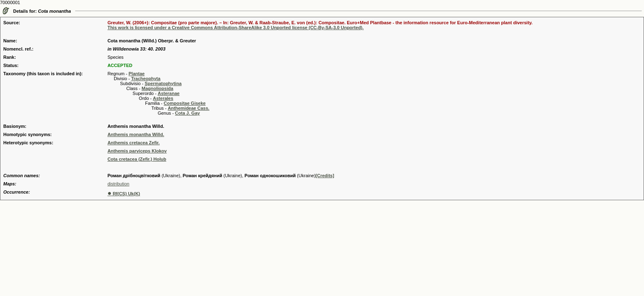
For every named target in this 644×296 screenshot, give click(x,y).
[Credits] (325, 176)
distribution (118, 184)
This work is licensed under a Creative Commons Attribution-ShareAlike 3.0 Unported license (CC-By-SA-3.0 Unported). (236, 28)
